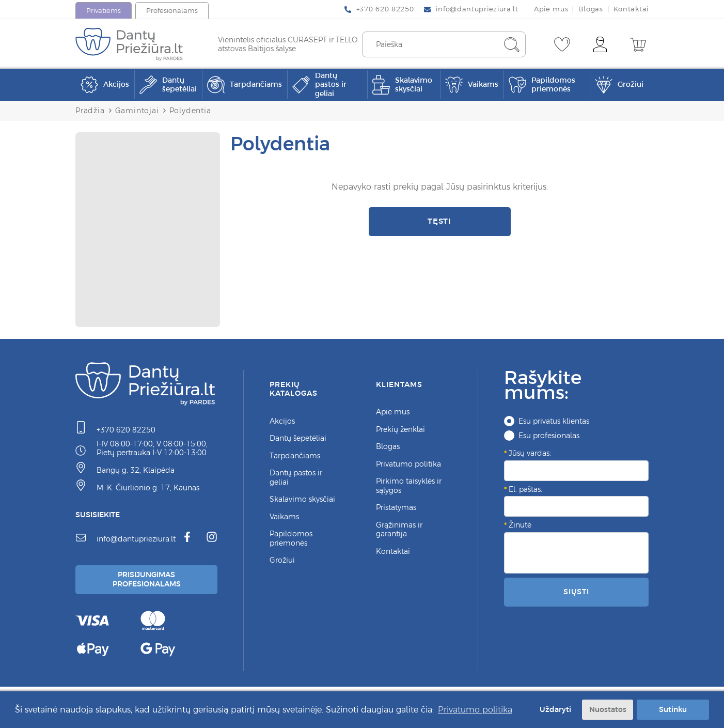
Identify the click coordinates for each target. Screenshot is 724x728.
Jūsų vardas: (530, 453)
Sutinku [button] (673, 709)
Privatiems (104, 11)
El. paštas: (525, 489)
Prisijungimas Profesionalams (147, 579)
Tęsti (440, 221)
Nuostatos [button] (608, 709)
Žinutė (520, 525)
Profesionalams (172, 11)
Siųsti (576, 592)
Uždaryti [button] (555, 709)
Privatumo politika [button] (475, 709)
